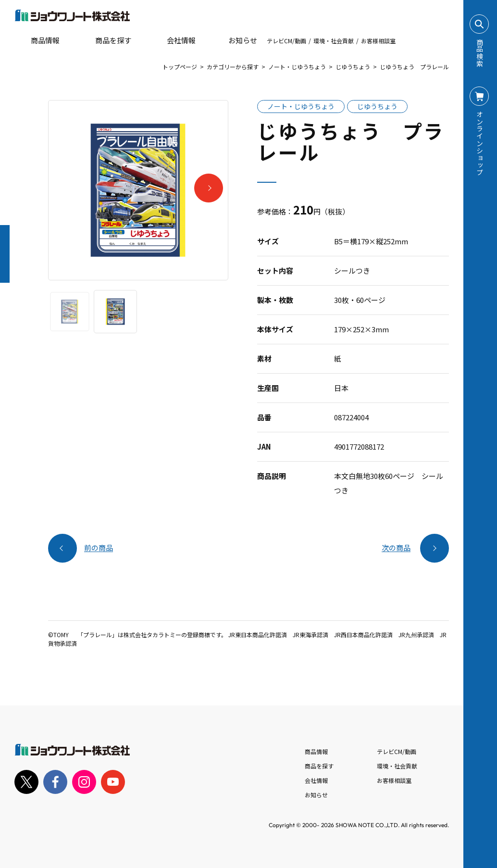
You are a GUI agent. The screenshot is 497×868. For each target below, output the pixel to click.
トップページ (180, 67)
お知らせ (236, 40)
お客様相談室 (378, 41)
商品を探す (105, 40)
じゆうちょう (353, 67)
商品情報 (316, 751)
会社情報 (316, 780)
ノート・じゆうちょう (297, 67)
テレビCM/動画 (286, 41)
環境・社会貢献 (334, 41)
